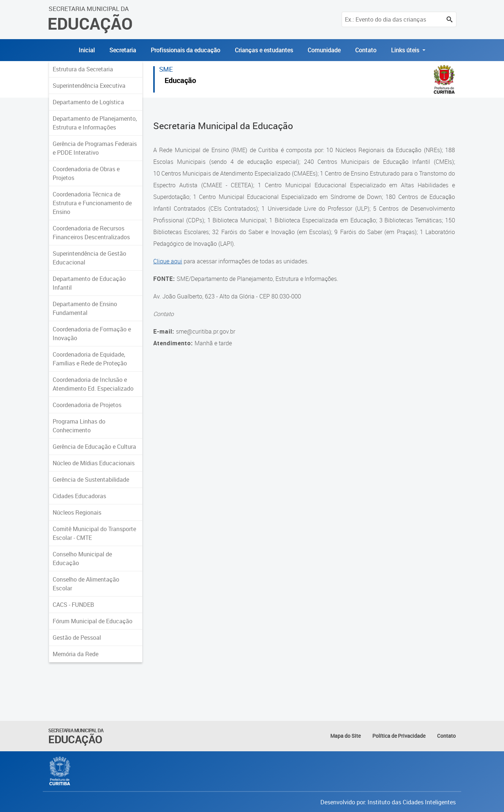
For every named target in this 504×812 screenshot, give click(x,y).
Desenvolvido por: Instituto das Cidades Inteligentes (388, 802)
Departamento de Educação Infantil (89, 283)
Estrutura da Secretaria (83, 69)
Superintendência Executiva (89, 86)
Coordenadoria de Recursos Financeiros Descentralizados (91, 233)
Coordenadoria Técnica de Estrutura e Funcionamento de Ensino (92, 203)
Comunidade (324, 50)
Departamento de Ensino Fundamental (85, 308)
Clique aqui (168, 261)
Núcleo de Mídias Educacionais (94, 463)
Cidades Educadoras (79, 496)
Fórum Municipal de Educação (93, 621)
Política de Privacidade (399, 736)
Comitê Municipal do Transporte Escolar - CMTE (94, 533)
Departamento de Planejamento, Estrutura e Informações (95, 123)
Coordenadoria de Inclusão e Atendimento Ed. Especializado (93, 384)
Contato (366, 50)
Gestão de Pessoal (77, 638)
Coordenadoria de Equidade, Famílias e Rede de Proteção (90, 359)
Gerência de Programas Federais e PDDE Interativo (95, 148)
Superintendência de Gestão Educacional (89, 258)
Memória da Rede (76, 654)
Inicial (87, 50)
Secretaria (123, 50)
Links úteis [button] (406, 50)
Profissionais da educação (185, 50)
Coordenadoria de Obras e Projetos (86, 173)
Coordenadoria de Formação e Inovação (92, 334)
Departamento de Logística (88, 102)
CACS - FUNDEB (73, 605)
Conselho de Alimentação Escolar (86, 584)
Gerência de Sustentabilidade (91, 480)
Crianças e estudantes (264, 50)
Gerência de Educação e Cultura (94, 447)
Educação (180, 81)
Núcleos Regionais (77, 512)
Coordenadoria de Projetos (87, 405)
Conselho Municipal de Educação (82, 559)
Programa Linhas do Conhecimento (79, 426)
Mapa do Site (345, 736)
